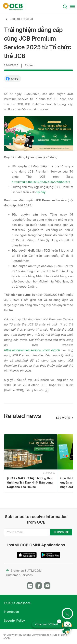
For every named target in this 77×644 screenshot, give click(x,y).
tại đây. (41, 192)
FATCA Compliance (17, 603)
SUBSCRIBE (61, 532)
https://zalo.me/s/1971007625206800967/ (41, 182)
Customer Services (19, 575)
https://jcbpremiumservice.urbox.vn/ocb (32, 350)
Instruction (11, 612)
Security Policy (14, 621)
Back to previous (21, 19)
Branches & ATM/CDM (24, 571)
